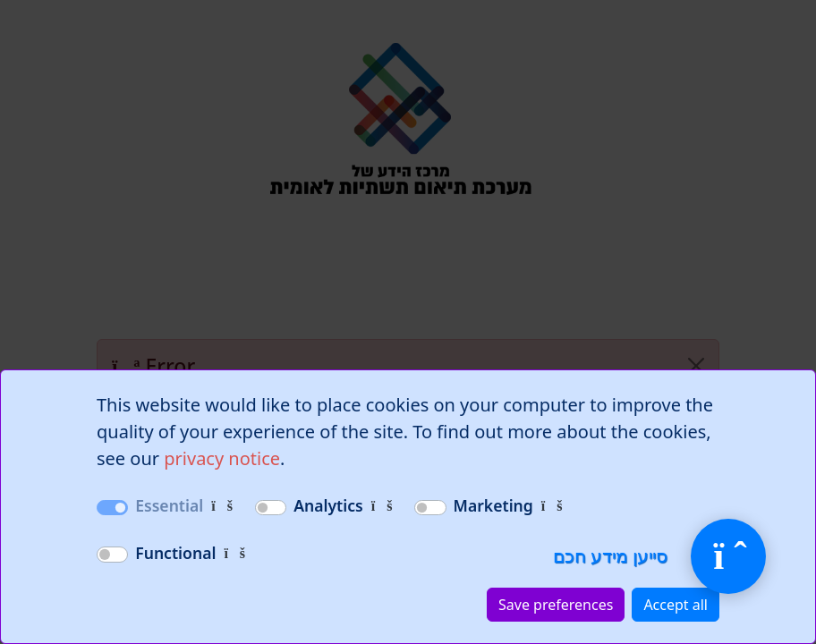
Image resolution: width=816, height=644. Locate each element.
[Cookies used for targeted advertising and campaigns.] (552, 505)
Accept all (676, 605)
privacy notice (222, 458)
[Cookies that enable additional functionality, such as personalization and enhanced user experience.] (234, 553)
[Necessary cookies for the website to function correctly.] (222, 505)
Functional (175, 553)
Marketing (493, 505)
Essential (169, 505)
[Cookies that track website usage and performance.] (382, 505)
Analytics (328, 505)
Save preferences (556, 605)
